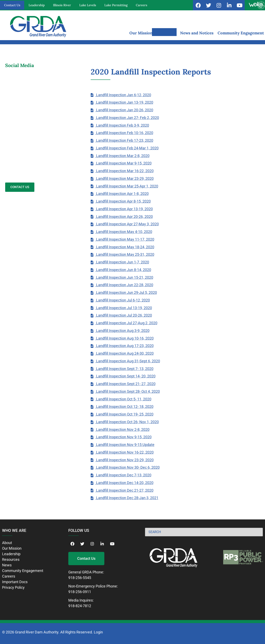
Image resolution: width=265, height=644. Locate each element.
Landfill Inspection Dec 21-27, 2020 (124, 490)
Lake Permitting (116, 5)
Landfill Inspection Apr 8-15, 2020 (123, 201)
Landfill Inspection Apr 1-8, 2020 (122, 194)
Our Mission (141, 33)
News (7, 565)
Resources (166, 33)
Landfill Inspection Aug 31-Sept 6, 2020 (128, 361)
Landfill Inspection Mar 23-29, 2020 (124, 178)
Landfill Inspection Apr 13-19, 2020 (124, 209)
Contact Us (12, 5)
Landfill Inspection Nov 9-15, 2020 (123, 437)
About (7, 543)
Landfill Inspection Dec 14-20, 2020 (124, 483)
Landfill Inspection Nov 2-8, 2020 (122, 430)
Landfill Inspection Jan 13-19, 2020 (124, 102)
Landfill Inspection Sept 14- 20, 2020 (125, 376)
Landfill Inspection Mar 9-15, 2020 (123, 163)
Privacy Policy (13, 587)
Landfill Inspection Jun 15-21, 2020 (124, 277)
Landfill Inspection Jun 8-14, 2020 (123, 270)
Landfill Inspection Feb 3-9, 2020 (122, 125)
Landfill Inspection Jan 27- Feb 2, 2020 (127, 118)
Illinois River (62, 5)
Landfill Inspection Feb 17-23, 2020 (124, 140)
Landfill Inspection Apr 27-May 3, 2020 (127, 224)
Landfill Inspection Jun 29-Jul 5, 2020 (126, 293)
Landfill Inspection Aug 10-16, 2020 (124, 338)
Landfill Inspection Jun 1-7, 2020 (122, 262)
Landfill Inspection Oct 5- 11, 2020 (123, 399)
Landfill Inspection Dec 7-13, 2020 (123, 475)
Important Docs (15, 582)
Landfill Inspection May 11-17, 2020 (125, 239)
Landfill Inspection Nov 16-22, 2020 (124, 452)
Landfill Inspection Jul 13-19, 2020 (124, 308)
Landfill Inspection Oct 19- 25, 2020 (124, 414)
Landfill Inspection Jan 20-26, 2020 (124, 110)
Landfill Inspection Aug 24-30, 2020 (124, 353)
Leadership (37, 5)
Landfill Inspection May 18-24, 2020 (125, 247)
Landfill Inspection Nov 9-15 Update (125, 445)
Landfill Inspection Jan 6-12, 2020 (123, 95)
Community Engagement (241, 33)
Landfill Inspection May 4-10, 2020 (124, 232)
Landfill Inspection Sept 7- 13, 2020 (124, 369)
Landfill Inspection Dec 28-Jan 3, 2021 (127, 498)
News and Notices (197, 33)
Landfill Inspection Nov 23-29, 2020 (124, 460)
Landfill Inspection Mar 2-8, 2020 (122, 156)
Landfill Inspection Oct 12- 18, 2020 (124, 407)
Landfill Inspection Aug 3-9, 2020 (122, 331)
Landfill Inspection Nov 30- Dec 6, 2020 (127, 467)
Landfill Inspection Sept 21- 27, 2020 (125, 384)
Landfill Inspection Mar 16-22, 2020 (124, 171)
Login (98, 632)
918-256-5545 (80, 578)
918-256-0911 (80, 592)
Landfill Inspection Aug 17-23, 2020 (124, 346)
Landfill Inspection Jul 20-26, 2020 (124, 315)
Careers (142, 5)
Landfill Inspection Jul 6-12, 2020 (123, 300)
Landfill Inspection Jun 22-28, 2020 (124, 285)
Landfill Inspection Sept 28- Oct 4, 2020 (128, 391)
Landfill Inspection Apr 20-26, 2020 (124, 217)
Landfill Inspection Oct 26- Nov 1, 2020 (127, 422)
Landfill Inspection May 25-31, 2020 (125, 254)
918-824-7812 (80, 606)
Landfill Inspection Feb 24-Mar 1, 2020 (127, 148)
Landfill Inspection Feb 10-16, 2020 (124, 133)
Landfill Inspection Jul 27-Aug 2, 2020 (126, 323)
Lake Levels (88, 5)
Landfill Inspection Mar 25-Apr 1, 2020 (127, 186)
